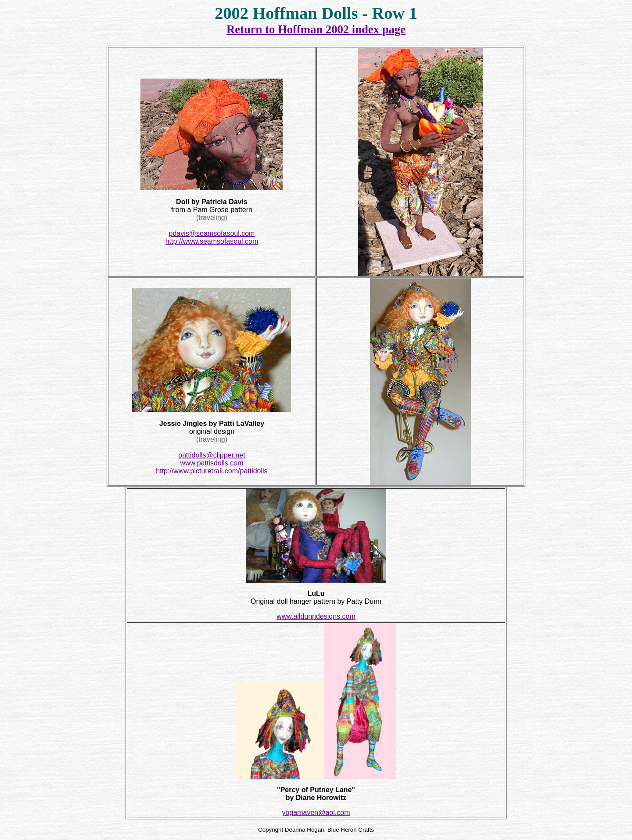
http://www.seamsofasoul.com (212, 241)
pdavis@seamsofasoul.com (212, 233)
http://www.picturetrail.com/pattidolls (212, 471)
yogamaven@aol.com (316, 813)
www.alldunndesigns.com (316, 616)
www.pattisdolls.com (212, 463)
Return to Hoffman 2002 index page (316, 29)
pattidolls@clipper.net (212, 455)
